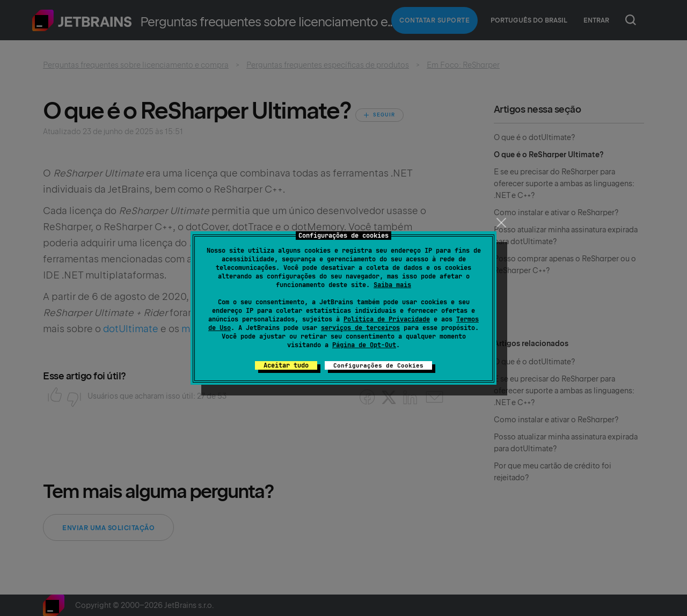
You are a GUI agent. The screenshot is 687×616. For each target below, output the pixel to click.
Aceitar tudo (286, 365)
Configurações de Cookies (378, 365)
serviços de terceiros (360, 328)
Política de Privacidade (387, 319)
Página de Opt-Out (364, 345)
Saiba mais (392, 285)
